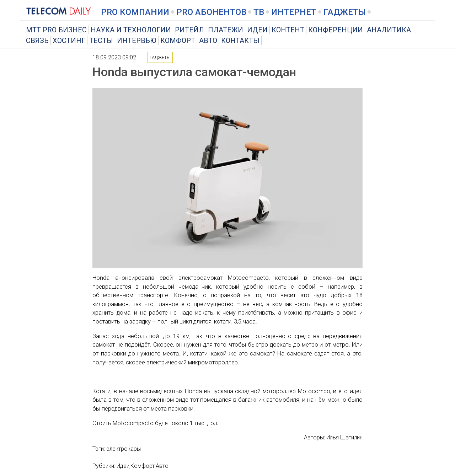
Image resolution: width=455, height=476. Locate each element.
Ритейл (189, 30)
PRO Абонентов (211, 12)
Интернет (294, 12)
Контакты (240, 41)
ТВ (259, 12)
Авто (208, 41)
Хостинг (69, 41)
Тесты (101, 41)
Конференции (336, 30)
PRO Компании (135, 12)
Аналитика (389, 30)
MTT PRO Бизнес (56, 30)
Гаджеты (345, 12)
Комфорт (178, 41)
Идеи (257, 30)
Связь (37, 41)
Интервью (137, 41)
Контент (288, 30)
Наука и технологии (131, 30)
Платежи (226, 30)
